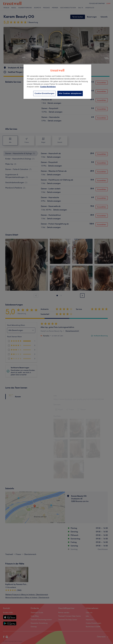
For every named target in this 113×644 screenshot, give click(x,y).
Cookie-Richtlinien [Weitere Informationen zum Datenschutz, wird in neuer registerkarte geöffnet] (48, 87)
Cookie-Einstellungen (44, 93)
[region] (57, 82)
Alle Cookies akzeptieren (70, 93)
